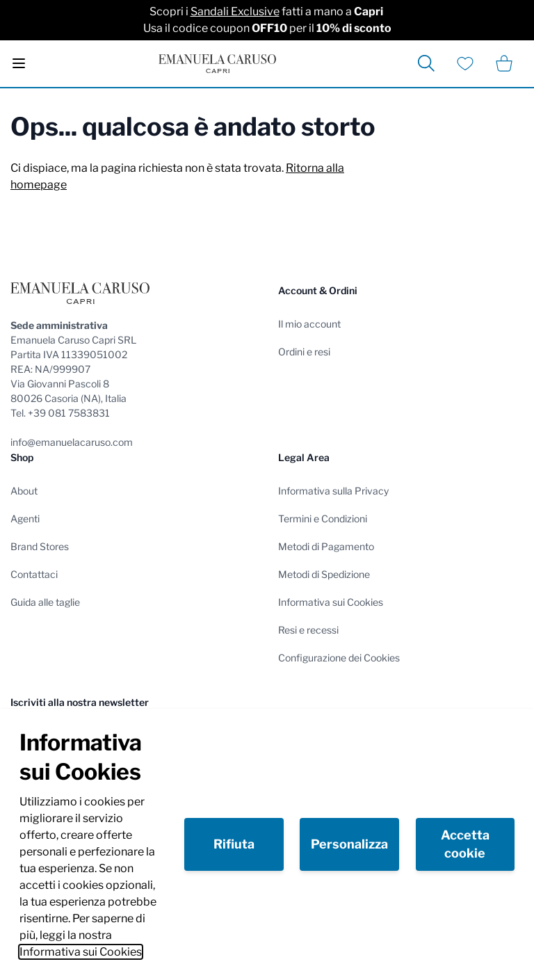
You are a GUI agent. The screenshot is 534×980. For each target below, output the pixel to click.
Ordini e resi (304, 352)
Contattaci (34, 574)
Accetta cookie (465, 844)
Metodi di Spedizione (324, 574)
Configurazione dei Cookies (339, 658)
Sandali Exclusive (235, 11)
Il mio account (309, 324)
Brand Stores (40, 546)
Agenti (25, 519)
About (24, 491)
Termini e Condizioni (323, 519)
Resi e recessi (308, 630)
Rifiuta (234, 844)
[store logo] (217, 64)
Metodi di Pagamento (326, 546)
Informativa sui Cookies (81, 952)
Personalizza (349, 844)
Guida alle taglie (45, 602)
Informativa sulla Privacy (333, 491)
